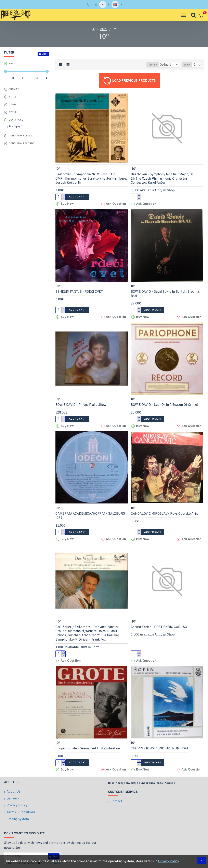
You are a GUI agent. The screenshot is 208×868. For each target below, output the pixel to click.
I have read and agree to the (32, 847)
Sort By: (141, 65)
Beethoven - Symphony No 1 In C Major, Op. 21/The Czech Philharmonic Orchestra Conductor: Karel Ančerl (163, 179)
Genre (13, 105)
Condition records (22, 144)
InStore (131, 170)
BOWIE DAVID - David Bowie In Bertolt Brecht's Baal (165, 293)
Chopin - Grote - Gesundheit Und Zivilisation (88, 743)
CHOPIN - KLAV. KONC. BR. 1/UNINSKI (159, 743)
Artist (13, 97)
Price (12, 64)
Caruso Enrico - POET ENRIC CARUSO (159, 623)
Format (14, 89)
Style (13, 112)
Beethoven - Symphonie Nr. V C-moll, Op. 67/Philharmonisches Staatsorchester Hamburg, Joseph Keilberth (91, 179)
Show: (187, 65)
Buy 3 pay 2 (16, 120)
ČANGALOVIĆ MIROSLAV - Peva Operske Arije (165, 511)
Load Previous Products (134, 81)
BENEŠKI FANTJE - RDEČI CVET (79, 291)
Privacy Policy (168, 862)
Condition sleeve (20, 136)
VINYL (104, 30)
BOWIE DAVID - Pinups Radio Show (81, 403)
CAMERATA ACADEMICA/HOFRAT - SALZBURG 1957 (90, 513)
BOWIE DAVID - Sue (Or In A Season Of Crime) (164, 403)
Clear (44, 54)
